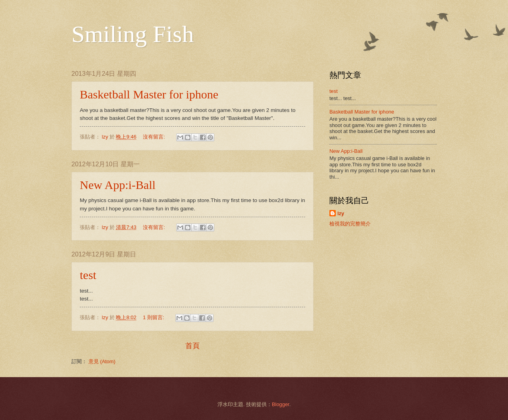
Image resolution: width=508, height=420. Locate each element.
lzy (341, 213)
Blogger (281, 404)
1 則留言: (154, 317)
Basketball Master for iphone (149, 94)
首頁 (192, 346)
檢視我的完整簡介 (350, 224)
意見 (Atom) (102, 361)
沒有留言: (155, 137)
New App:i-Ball (118, 185)
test (88, 275)
